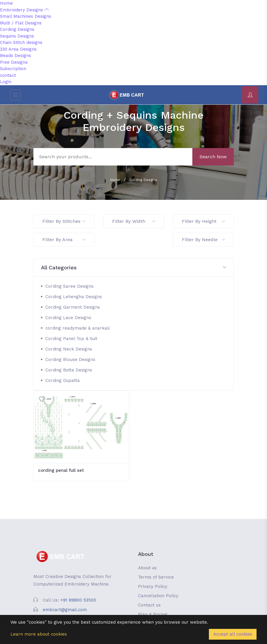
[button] (134, 268)
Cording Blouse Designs (70, 360)
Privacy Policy (153, 586)
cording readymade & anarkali (77, 328)
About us (147, 568)
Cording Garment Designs (73, 307)
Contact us (149, 605)
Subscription (13, 69)
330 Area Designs (18, 49)
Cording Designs (17, 29)
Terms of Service (156, 577)
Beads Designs (16, 56)
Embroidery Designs (24, 10)
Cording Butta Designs (69, 370)
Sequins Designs (17, 36)
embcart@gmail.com (65, 610)
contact (8, 75)
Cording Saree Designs (69, 286)
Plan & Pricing (153, 614)
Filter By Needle (203, 240)
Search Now (213, 157)
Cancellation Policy (158, 596)
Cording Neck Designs (69, 349)
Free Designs (14, 62)
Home (6, 3)
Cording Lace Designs (68, 318)
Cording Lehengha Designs (74, 297)
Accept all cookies (233, 634)
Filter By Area (64, 240)
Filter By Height (203, 221)
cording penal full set (61, 470)
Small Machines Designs (26, 16)
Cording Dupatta (63, 380)
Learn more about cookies (39, 634)
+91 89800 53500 (78, 600)
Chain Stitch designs (21, 42)
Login (6, 82)
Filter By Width (134, 221)
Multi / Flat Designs (21, 23)
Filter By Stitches (64, 221)
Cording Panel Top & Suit (71, 339)
